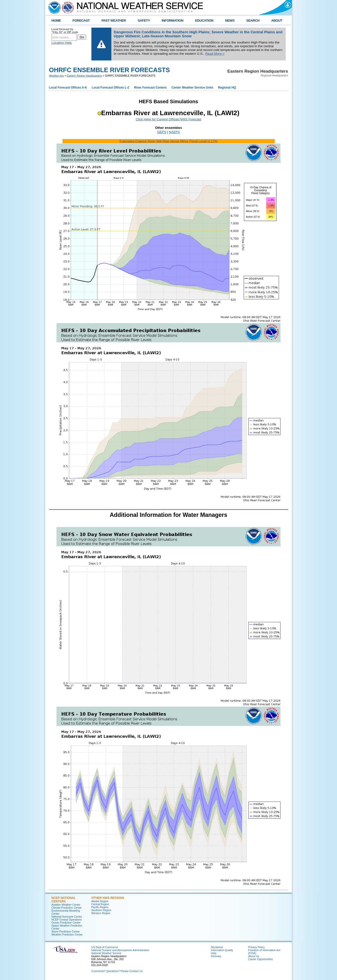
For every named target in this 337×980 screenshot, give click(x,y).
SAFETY (144, 21)
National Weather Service (106, 953)
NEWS (230, 21)
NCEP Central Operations (67, 920)
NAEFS (174, 132)
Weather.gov (57, 76)
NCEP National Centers (64, 900)
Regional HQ (227, 88)
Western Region (101, 913)
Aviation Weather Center (66, 905)
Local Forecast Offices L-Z (110, 88)
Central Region (100, 904)
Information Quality (222, 950)
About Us (254, 956)
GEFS (162, 132)
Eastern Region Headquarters (84, 76)
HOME (56, 21)
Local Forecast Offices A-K (68, 88)
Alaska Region (100, 901)
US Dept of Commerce (105, 947)
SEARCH (253, 21)
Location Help (62, 43)
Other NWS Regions (108, 898)
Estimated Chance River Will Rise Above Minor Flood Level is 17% (168, 141)
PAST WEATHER (114, 21)
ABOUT (277, 21)
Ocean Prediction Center (66, 923)
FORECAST (81, 21)
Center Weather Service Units (193, 88)
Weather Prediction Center (67, 934)
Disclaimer (217, 947)
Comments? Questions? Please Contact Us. (117, 971)
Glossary (216, 956)
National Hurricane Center (67, 917)
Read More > (215, 54)
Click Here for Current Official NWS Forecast (168, 119)
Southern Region (101, 910)
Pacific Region (100, 907)
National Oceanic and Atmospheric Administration (120, 950)
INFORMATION (172, 21)
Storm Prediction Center (66, 931)
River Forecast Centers (150, 88)
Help (214, 953)
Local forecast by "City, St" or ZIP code (65, 31)
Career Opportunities (261, 959)
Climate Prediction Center (67, 908)
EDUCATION (204, 21)
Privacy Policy (257, 947)
